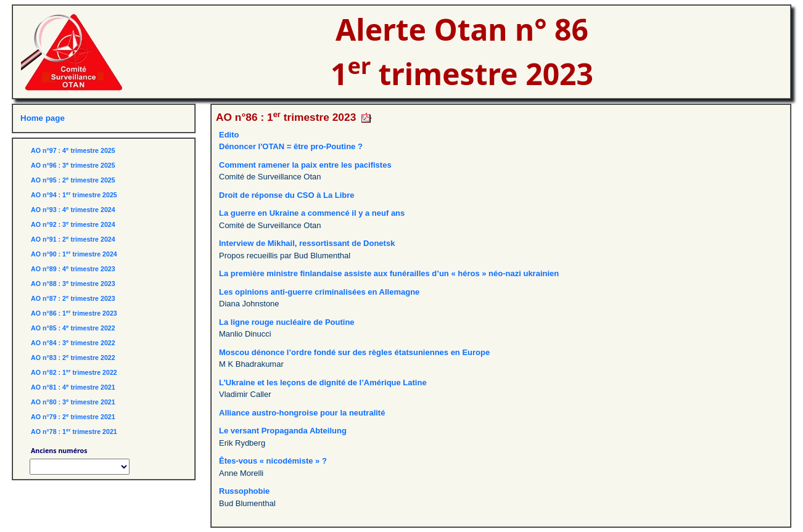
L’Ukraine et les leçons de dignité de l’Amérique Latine (323, 383)
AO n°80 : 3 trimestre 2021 (73, 402)
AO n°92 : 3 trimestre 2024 (73, 224)
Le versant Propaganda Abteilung (283, 431)
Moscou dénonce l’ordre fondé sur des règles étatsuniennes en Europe (354, 352)
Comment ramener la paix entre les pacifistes (305, 165)
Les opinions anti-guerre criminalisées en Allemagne (319, 292)
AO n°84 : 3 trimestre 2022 (73, 343)
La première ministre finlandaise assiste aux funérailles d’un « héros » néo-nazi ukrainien (389, 273)
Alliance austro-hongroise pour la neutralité (302, 413)
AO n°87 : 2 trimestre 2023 (73, 298)
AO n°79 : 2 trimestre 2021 (73, 417)
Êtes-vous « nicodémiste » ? (273, 461)
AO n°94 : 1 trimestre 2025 (74, 195)
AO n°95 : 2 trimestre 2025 (73, 180)
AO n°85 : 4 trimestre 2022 (73, 328)
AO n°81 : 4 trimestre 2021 (73, 387)
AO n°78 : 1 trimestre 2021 (74, 432)
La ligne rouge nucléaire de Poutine (287, 322)
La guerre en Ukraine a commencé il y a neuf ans (312, 213)
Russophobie (244, 491)
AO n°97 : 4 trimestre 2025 (73, 150)
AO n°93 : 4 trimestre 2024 (73, 210)
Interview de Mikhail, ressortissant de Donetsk (307, 243)
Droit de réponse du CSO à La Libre (287, 195)
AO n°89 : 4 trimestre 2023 (73, 269)
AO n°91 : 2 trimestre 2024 (73, 239)
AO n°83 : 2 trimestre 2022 (73, 358)
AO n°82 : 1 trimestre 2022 (74, 372)
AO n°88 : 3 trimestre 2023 (73, 284)
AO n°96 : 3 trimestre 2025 (73, 165)
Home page (43, 118)
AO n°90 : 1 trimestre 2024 (74, 254)
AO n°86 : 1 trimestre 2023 (74, 313)
